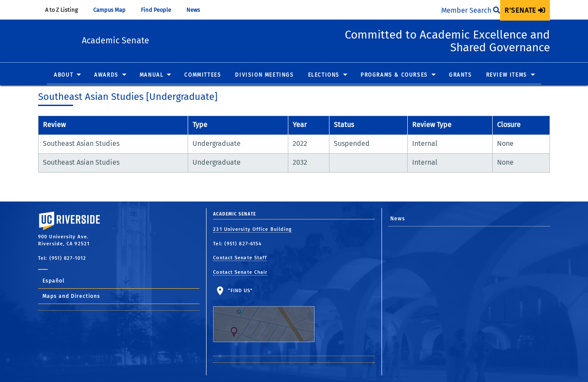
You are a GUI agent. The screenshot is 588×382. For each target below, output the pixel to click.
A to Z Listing (66, 10)
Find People (160, 10)
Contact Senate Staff (240, 258)
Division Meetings (264, 75)
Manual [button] (152, 75)
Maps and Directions (71, 296)
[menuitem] (525, 10)
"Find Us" (269, 315)
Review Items (507, 75)
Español (54, 281)
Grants (460, 75)
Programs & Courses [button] (394, 75)
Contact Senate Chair (240, 272)
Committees (203, 75)
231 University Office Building (252, 229)
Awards (106, 75)
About (63, 75)
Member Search (471, 10)
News (197, 10)
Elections (324, 75)
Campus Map (114, 10)
